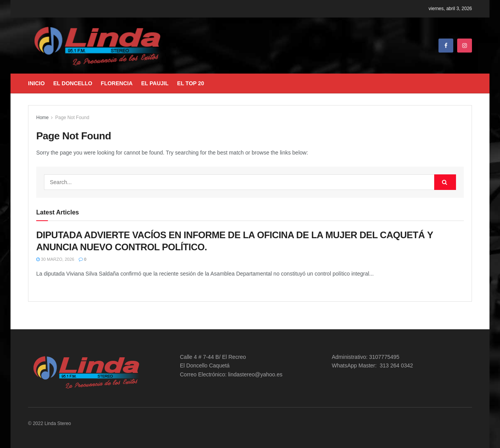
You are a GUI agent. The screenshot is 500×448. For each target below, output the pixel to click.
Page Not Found (72, 118)
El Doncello (73, 83)
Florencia (117, 83)
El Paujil (155, 83)
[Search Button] (445, 182)
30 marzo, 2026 (55, 259)
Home (42, 118)
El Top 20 (191, 83)
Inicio (36, 83)
